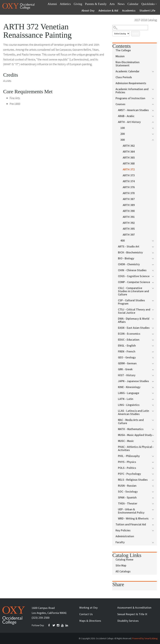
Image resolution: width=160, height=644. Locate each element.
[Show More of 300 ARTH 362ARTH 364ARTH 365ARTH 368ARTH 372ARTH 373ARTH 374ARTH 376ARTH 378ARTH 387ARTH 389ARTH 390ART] (154, 140)
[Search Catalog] (130, 28)
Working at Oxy (88, 608)
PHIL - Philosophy (129, 456)
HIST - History (127, 375)
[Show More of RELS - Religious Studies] (154, 480)
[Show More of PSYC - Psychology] (154, 474)
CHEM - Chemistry (129, 264)
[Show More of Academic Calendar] (154, 71)
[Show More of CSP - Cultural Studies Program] (154, 300)
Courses (120, 104)
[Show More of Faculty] (154, 542)
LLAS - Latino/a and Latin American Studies (134, 412)
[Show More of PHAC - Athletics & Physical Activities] (154, 447)
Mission (120, 56)
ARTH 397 (129, 235)
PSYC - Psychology (129, 474)
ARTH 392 (129, 223)
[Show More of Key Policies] (154, 530)
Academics (129, 10)
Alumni (52, 4)
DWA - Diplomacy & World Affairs (134, 320)
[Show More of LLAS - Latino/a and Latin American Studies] (154, 411)
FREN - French (127, 352)
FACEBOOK (50, 625)
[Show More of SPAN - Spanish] (154, 497)
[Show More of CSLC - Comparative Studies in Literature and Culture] (154, 288)
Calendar (133, 4)
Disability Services (128, 621)
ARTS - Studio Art (129, 247)
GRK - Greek (125, 369)
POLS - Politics (127, 468)
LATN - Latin (126, 399)
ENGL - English (127, 346)
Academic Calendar (127, 71)
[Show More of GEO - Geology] (154, 357)
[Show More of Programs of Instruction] (154, 98)
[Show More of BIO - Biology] (154, 258)
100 (123, 128)
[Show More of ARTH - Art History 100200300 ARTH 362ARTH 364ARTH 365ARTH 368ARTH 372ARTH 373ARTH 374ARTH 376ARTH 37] (154, 122)
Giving (78, 4)
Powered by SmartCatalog (145, 638)
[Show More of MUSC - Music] (154, 441)
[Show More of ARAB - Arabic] (154, 116)
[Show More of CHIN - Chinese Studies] (154, 270)
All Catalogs (123, 571)
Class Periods (124, 77)
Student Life (147, 10)
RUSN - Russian (127, 486)
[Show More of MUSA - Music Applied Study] (154, 435)
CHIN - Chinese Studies (132, 270)
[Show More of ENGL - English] (154, 345)
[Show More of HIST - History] (154, 375)
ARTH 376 (129, 187)
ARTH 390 (129, 211)
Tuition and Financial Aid (131, 525)
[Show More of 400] (154, 240)
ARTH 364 (129, 152)
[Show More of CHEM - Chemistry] (154, 264)
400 (123, 241)
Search (136, 34)
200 (123, 134)
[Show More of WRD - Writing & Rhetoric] (154, 518)
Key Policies (123, 530)
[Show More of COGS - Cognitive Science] (154, 276)
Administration (125, 536)
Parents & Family (96, 4)
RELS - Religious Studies (133, 480)
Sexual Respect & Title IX (132, 614)
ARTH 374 (129, 181)
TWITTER (54, 625)
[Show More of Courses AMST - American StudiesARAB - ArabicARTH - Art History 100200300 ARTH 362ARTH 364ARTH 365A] (154, 104)
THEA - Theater (128, 504)
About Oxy (88, 10)
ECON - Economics (129, 334)
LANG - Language (129, 393)
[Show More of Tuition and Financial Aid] (154, 524)
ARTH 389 (129, 205)
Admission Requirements (131, 83)
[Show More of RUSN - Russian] (154, 486)
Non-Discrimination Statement (128, 64)
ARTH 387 (129, 199)
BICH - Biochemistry (130, 253)
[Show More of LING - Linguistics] (154, 405)
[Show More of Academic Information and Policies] (154, 89)
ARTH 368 (129, 164)
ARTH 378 (129, 193)
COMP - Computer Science (134, 282)
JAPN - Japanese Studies (133, 381)
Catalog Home (124, 560)
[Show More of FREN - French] (154, 351)
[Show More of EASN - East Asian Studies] (154, 328)
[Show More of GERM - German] (154, 363)
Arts (112, 4)
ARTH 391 (129, 217)
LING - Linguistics (129, 405)
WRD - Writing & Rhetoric (133, 519)
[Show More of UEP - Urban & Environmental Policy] (154, 509)
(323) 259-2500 (41, 618)
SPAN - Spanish (127, 498)
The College (123, 50)
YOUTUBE (63, 625)
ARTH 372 (129, 169)
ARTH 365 (129, 158)
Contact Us (86, 614)
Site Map (121, 566)
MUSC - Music (126, 441)
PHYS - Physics (127, 462)
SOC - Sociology (128, 492)
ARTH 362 (129, 146)
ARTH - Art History (129, 122)
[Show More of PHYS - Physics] (154, 462)
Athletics (65, 4)
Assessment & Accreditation (134, 608)
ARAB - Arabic (126, 116)
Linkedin (67, 625)
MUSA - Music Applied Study (135, 435)
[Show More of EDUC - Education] (154, 340)
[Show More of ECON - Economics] (154, 334)
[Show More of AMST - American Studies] (154, 110)
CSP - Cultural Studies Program (131, 302)
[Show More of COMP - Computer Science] (154, 282)
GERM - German (127, 363)
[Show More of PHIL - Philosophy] (154, 456)
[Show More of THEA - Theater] (154, 503)
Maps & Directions (90, 621)
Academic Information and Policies (132, 91)
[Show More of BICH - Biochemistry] (154, 252)
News (121, 4)
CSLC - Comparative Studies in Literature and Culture (133, 291)
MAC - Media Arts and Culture (131, 422)
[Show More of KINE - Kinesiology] (154, 387)
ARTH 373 (129, 175)
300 (123, 140)
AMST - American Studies (133, 110)
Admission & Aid (108, 10)
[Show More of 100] (154, 128)
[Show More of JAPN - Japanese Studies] (154, 381)
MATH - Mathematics (131, 429)
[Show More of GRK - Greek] (154, 369)
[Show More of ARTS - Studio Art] (154, 246)
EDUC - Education (129, 340)
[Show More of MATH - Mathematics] (154, 429)
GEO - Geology (127, 358)
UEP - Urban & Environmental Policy (131, 511)
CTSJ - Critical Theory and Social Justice (134, 311)
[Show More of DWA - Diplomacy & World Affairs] (154, 319)
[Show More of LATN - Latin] (154, 399)
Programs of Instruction (130, 98)
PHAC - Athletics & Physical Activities (135, 449)
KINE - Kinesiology (129, 387)
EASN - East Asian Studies (134, 328)
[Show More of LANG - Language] (154, 393)
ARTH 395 (129, 229)
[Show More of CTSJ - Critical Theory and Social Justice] (154, 309)
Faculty (120, 542)
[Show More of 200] (154, 134)
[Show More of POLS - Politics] (154, 468)
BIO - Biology (126, 258)
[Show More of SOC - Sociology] (154, 491)
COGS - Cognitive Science (134, 276)
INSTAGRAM (58, 625)
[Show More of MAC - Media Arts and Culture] (154, 420)
